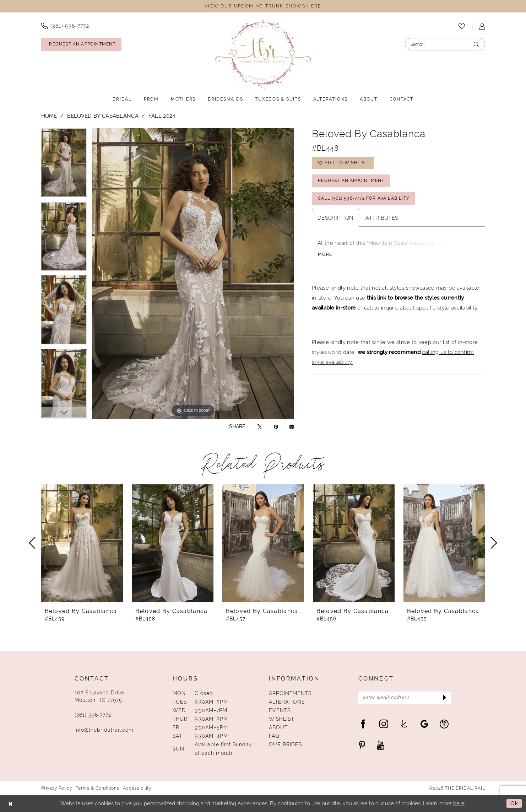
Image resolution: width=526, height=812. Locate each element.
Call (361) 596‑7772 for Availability (364, 199)
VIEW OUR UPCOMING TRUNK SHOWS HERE (263, 6)
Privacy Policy (57, 788)
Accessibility (137, 788)
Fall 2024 (162, 116)
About (278, 727)
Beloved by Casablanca (103, 116)
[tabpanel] (64, 165)
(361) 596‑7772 (93, 715)
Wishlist (281, 719)
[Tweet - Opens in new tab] (260, 427)
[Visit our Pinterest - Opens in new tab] (362, 745)
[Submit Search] (476, 44)
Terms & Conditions (97, 788)
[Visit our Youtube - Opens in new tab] (381, 745)
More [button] (325, 255)
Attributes (382, 218)
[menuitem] (65, 26)
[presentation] (82, 543)
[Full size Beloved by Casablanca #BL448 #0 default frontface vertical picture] (193, 273)
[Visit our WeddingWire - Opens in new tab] (444, 724)
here (459, 803)
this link (377, 298)
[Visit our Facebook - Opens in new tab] (363, 724)
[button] (482, 26)
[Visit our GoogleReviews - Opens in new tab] (424, 724)
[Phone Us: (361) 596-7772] (65, 26)
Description (335, 218)
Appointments (290, 693)
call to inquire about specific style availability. (421, 308)
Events (280, 710)
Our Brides (285, 744)
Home (49, 116)
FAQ (274, 736)
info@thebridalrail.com (104, 730)
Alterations (287, 702)
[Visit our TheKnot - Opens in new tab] (404, 724)
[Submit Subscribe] (444, 698)
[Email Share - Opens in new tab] (292, 426)
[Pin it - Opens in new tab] (276, 427)
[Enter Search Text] (445, 44)
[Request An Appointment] (81, 44)
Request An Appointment (351, 181)
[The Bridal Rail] (263, 54)
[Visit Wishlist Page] (462, 26)
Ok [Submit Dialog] (514, 803)
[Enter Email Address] (405, 698)
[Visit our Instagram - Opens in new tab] (384, 724)
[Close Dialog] (11, 804)
